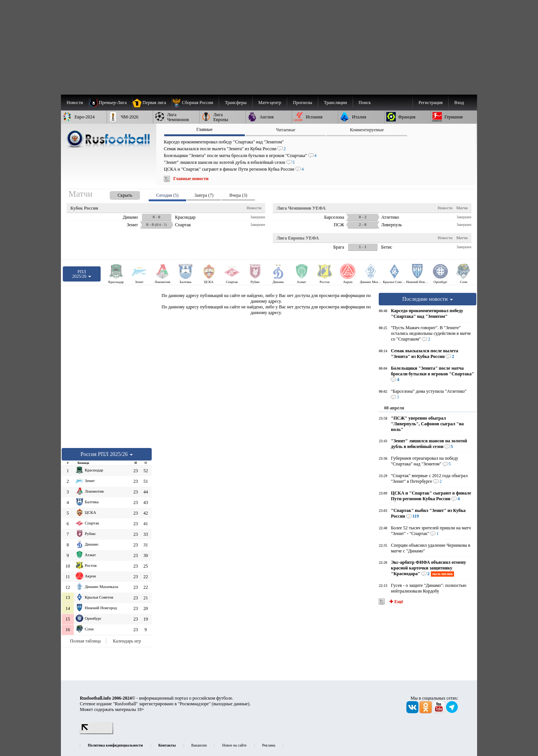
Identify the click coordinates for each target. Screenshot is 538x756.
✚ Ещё (396, 602)
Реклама (269, 745)
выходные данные (231, 704)
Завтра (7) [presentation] (204, 195)
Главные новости (191, 179)
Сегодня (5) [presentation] (167, 195)
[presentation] (117, 194)
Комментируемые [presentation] (367, 130)
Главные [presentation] (204, 129)
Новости (254, 208)
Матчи (462, 208)
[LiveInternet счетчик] (96, 733)
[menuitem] (195, 103)
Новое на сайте (234, 745)
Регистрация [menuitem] (431, 103)
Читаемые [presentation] (285, 130)
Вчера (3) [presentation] (238, 195)
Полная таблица (85, 641)
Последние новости (428, 299)
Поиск (365, 103)
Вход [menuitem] (459, 103)
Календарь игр (127, 641)
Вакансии (199, 745)
